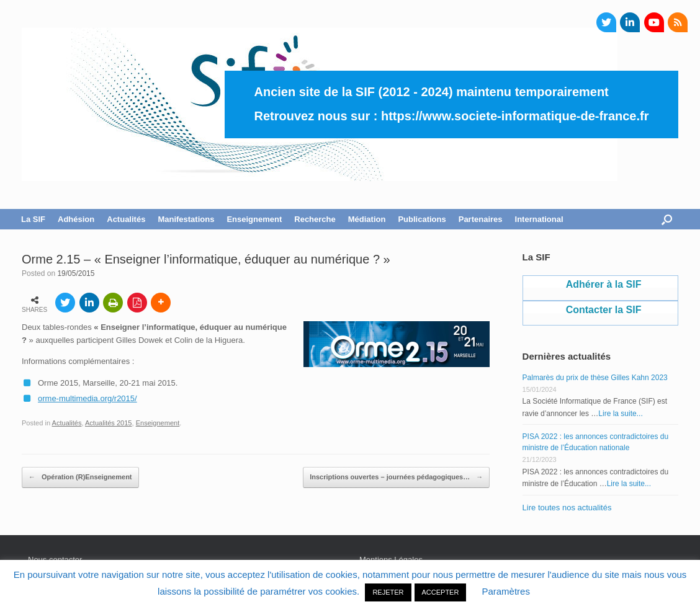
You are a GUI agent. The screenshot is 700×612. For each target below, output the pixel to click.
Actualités (126, 219)
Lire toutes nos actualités (567, 508)
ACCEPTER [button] (441, 592)
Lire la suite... (620, 414)
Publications (422, 219)
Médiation (367, 219)
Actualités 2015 (109, 423)
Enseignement (254, 219)
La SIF (33, 219)
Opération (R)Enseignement (80, 477)
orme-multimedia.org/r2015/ (87, 398)
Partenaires (481, 219)
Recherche (315, 219)
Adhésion (76, 219)
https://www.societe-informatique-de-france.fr (515, 116)
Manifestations (186, 219)
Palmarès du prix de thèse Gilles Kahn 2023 (595, 378)
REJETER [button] (388, 592)
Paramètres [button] (506, 591)
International (539, 219)
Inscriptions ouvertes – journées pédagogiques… (396, 477)
